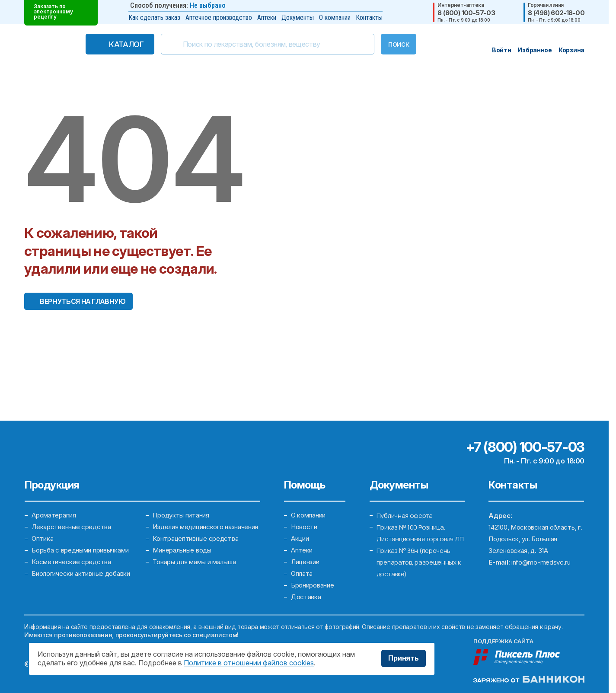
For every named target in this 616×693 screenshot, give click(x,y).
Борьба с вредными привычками (80, 551)
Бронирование (312, 586)
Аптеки (267, 18)
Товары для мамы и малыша (194, 562)
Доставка (306, 597)
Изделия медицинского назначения (205, 527)
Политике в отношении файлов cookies (249, 663)
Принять (404, 658)
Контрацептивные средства (195, 539)
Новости (304, 527)
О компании (335, 18)
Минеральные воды (182, 551)
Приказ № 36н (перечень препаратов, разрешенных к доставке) (419, 562)
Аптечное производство (219, 18)
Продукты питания (181, 516)
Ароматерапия (54, 516)
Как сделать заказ (154, 18)
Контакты (369, 18)
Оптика (42, 539)
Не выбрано (208, 5)
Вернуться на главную (83, 301)
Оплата (302, 574)
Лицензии (305, 562)
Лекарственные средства (71, 527)
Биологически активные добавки (81, 574)
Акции (300, 539)
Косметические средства (71, 562)
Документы (298, 18)
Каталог (126, 44)
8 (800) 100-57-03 (466, 13)
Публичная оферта (405, 516)
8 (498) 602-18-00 (556, 13)
